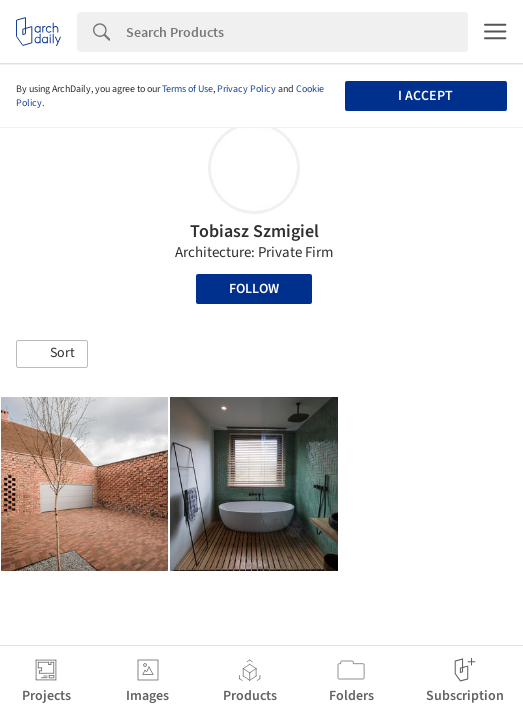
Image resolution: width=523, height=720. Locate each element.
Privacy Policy (246, 89)
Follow (254, 289)
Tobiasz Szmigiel (254, 231)
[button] (52, 354)
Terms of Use (187, 89)
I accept (425, 96)
